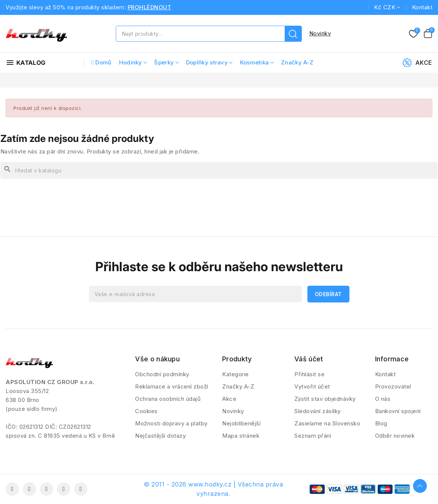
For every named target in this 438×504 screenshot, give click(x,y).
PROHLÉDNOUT (150, 7)
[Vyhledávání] (219, 170)
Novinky (320, 33)
